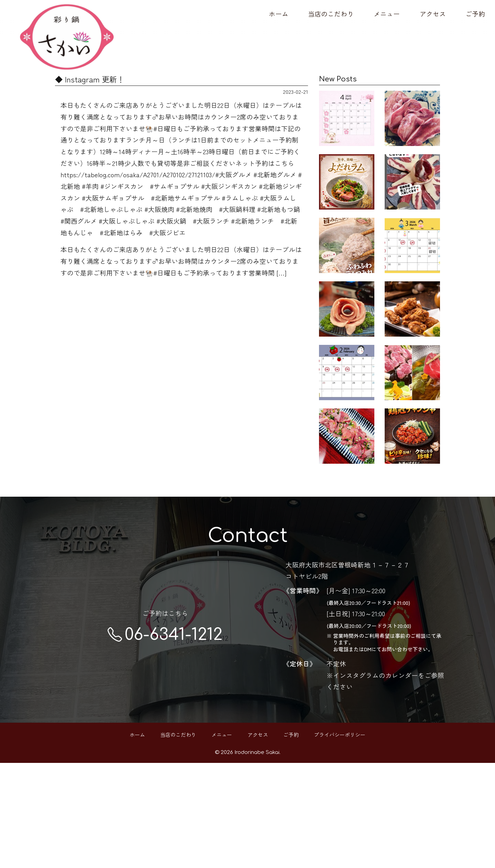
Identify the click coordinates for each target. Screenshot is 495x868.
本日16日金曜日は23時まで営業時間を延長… (347, 532)
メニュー (387, 14)
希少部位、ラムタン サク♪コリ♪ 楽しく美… (412, 127)
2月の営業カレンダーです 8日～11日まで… (347, 451)
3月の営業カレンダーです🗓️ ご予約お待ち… (412, 289)
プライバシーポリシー (340, 840)
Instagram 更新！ (412, 529)
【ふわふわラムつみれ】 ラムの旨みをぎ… (347, 289)
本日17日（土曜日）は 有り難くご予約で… (412, 451)
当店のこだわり (331, 14)
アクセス (433, 14)
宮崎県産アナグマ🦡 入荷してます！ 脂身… (412, 208)
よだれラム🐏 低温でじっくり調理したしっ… (347, 208)
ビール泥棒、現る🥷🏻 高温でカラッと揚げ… (412, 370)
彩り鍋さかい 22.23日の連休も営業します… (347, 370)
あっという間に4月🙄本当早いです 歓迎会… (347, 127)
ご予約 (475, 14)
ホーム (279, 14)
